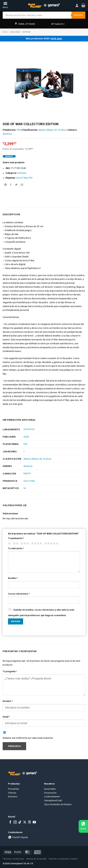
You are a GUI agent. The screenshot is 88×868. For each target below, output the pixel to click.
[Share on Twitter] (16, 185)
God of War (22, 178)
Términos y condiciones (13, 859)
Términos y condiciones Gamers (63, 859)
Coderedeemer (52, 796)
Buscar (78, 15)
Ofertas (12, 793)
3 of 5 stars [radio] (24, 543)
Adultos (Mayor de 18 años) (53, 130)
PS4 (19, 130)
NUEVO (27, 474)
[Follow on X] (25, 822)
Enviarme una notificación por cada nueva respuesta (28, 738)
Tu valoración (16, 548)
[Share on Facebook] (11, 185)
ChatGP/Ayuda (18, 837)
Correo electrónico (19, 594)
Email (6, 717)
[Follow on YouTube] (34, 822)
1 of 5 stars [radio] (9, 543)
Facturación (50, 793)
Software (26, 32)
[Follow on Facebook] (10, 822)
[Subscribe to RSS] (30, 822)
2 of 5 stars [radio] (15, 543)
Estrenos (13, 796)
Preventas (13, 789)
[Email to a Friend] (22, 185)
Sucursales (50, 789)
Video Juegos (15, 32)
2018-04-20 (29, 429)
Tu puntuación (16, 538)
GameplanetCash (53, 800)
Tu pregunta (10, 671)
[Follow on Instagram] (15, 822)
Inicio (5, 32)
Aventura (7, 134)
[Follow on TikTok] (20, 822)
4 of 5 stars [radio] (36, 543)
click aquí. (56, 38)
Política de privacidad (36, 859)
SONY (26, 437)
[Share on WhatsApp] (5, 185)
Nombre (13, 578)
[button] (83, 5)
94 (25, 488)
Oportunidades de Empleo (58, 804)
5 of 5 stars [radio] (51, 543)
